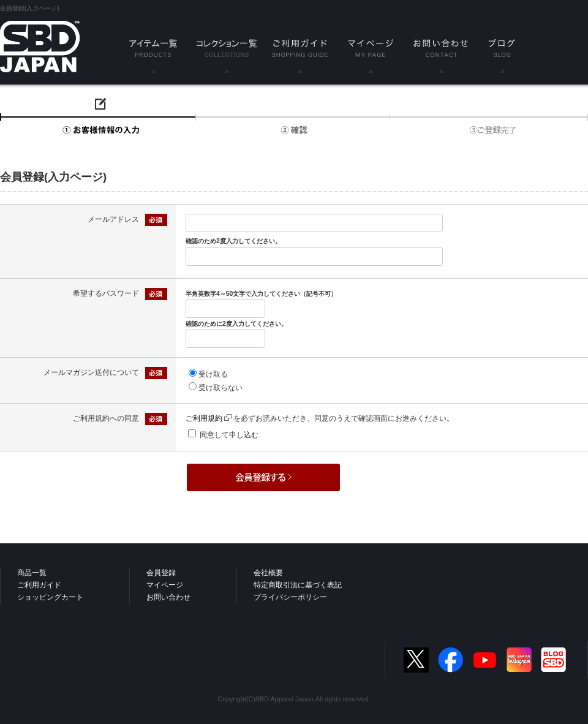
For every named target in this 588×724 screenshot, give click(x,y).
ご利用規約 (209, 418)
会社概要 (268, 573)
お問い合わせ (168, 597)
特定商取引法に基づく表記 (298, 585)
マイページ (165, 585)
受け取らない (221, 388)
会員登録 (161, 573)
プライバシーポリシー (290, 597)
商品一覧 (32, 573)
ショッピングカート (50, 597)
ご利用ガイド (39, 585)
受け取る (213, 374)
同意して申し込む (229, 435)
